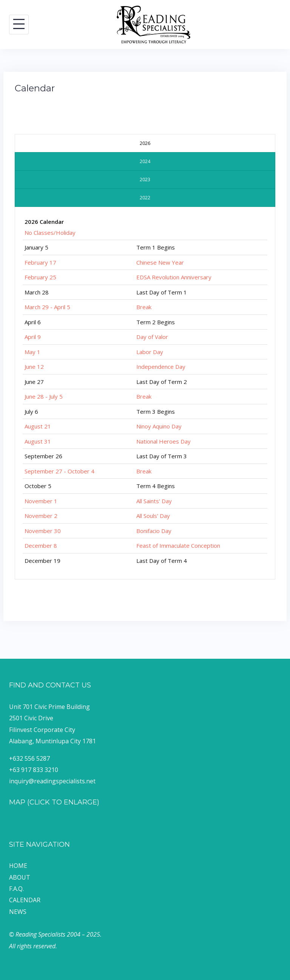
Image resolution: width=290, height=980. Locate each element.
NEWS (18, 912)
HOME (18, 866)
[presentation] (145, 143)
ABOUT (20, 877)
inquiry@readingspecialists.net (52, 781)
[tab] (145, 143)
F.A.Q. (16, 889)
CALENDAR (25, 900)
